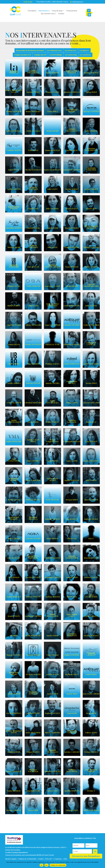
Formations (32, 11)
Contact (61, 14)
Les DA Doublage (56, 55)
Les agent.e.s (84, 50)
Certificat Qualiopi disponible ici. (17, 852)
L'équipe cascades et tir (23, 55)
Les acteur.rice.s (71, 50)
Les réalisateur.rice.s (54, 50)
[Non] (103, 864)
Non (47, 865)
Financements (72, 11)
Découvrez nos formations (86, 856)
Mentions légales (11, 859)
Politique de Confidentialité (27, 859)
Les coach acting (71, 55)
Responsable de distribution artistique (30, 50)
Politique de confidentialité (58, 865)
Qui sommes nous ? (48, 14)
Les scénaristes (85, 55)
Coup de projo (57, 11)
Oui (42, 865)
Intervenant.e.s (44, 11)
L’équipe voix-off (40, 55)
